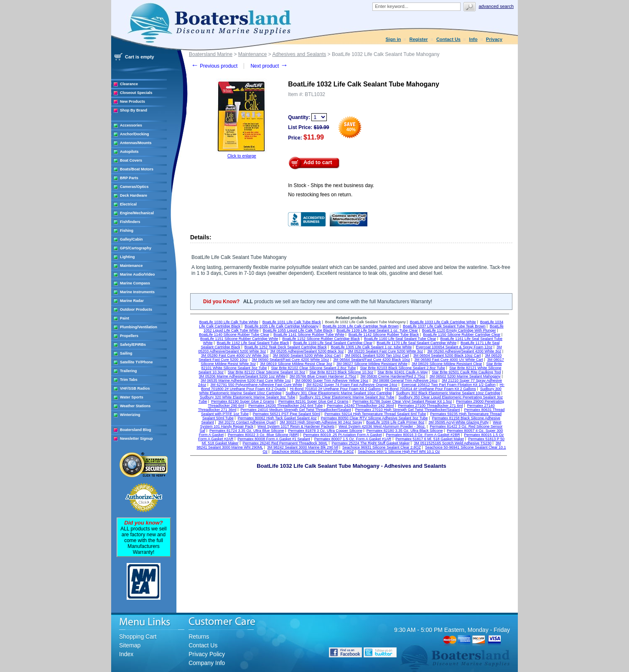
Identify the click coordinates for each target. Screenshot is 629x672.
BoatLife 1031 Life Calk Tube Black (292, 322)
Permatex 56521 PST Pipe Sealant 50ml (286, 414)
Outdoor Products (136, 309)
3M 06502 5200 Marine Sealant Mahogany (465, 376)
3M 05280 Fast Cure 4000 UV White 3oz (235, 355)
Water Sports (132, 397)
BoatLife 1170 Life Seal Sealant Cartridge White (416, 343)
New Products (132, 101)
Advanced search (496, 6)
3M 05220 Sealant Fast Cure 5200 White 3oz (385, 351)
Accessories (131, 125)
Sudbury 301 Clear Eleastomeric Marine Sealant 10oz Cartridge (339, 393)
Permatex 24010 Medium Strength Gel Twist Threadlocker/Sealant (296, 410)
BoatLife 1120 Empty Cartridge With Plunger (459, 330)
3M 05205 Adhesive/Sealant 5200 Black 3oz (307, 351)
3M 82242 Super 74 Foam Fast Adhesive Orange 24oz (352, 385)
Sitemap (130, 645)
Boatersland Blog (136, 430)
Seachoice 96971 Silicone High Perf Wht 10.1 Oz (399, 451)
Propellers (129, 336)
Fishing (127, 231)
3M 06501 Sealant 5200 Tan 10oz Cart (377, 355)
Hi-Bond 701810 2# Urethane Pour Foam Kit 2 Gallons (336, 389)
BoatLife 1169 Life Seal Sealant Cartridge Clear (333, 343)
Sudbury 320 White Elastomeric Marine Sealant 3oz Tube (248, 397)
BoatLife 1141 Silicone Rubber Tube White (309, 335)
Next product (269, 66)
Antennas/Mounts (136, 143)
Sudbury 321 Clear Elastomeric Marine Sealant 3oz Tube (347, 397)
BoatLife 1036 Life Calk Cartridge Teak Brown (361, 326)
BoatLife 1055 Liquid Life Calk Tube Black (298, 330)
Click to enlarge (242, 156)
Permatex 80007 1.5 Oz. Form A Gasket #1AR (353, 439)
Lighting (127, 257)
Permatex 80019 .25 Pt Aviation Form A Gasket (343, 435)
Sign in (393, 39)
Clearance (129, 84)
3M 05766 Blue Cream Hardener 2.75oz (323, 376)
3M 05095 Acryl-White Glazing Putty (458, 422)
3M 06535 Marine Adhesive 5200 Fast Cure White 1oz (246, 380)
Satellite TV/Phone (136, 362)
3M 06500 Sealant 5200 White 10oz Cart (307, 355)
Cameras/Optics (134, 187)
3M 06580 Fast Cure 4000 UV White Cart (449, 360)
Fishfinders (130, 222)
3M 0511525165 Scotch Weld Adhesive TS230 (453, 443)
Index (126, 654)
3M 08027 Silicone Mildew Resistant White (372, 364)
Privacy (494, 39)
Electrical (128, 204)
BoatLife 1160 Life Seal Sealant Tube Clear (400, 339)
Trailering (129, 371)
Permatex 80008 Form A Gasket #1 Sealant (274, 439)
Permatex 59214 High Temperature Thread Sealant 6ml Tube (375, 414)
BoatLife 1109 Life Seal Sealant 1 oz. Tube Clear (377, 330)
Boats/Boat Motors (137, 169)
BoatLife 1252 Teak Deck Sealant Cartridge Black (286, 347)
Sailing (126, 353)
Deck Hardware (134, 195)
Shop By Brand (134, 110)
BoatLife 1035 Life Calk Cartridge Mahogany (281, 326)
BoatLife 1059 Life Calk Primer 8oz (395, 422)
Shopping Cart (138, 636)
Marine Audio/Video (138, 274)
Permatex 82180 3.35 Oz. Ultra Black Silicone (405, 431)
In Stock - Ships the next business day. (331, 185)
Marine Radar (132, 301)
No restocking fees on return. (320, 195)
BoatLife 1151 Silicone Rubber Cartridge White (239, 339)
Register (419, 39)
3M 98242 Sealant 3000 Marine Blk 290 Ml (303, 447)
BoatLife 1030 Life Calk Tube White (229, 322)
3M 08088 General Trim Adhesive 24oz (405, 380)
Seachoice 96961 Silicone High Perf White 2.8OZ (313, 451)
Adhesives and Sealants (299, 54)
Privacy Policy (207, 654)
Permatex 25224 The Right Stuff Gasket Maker (371, 443)
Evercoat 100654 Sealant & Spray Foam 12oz (454, 347)
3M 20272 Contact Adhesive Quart (247, 422)
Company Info (207, 663)
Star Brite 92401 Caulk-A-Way (402, 372)
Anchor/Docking (135, 134)
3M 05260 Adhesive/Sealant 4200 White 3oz (464, 351)
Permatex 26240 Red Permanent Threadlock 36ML (285, 443)
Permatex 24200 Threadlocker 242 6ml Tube (285, 406)
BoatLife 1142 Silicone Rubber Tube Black (384, 335)
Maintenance (131, 266)
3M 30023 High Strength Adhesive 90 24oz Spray (321, 422)
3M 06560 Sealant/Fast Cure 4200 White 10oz (290, 360)
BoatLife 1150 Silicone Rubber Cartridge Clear (462, 335)
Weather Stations (135, 406)
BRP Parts (129, 178)
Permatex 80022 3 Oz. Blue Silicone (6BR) (264, 435)
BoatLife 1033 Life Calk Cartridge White (443, 322)
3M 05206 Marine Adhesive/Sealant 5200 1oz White (242, 376)
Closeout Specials (136, 93)
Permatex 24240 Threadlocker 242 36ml (360, 406)
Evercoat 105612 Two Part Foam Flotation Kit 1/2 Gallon (449, 385)
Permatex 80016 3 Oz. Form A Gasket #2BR (423, 435)
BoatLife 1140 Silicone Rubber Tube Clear (234, 335)
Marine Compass (135, 283)
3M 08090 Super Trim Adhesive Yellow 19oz (332, 380)
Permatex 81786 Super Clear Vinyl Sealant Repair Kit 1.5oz (402, 401)
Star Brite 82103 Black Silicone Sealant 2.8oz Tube (402, 368)
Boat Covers (131, 160)
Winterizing (130, 415)
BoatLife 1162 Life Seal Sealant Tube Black (253, 343)
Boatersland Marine (211, 54)
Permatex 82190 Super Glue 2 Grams (243, 401)
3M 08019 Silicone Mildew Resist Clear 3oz (296, 364)
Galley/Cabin (131, 239)
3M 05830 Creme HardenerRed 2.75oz (393, 376)
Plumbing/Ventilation (139, 327)
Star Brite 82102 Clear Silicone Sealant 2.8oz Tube (313, 368)
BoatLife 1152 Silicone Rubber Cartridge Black (321, 339)
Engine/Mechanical (137, 213)
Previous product (214, 66)
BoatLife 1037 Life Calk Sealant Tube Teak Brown (444, 326)
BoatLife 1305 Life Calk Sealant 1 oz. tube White (372, 347)
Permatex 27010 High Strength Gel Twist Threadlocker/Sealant (408, 410)
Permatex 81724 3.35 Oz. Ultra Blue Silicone (247, 431)
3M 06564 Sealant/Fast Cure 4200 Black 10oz (372, 360)
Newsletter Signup (136, 439)
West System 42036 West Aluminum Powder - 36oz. (382, 426)
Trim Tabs (129, 380)
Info (473, 39)
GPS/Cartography (136, 248)
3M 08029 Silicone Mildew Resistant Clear (447, 364)
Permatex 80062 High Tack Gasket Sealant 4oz (277, 418)
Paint (125, 318)
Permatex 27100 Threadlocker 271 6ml (430, 406)
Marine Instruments (137, 292)
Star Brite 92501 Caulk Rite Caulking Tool (466, 372)
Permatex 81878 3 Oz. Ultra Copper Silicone (325, 431)
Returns (199, 636)
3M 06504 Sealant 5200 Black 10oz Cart (447, 355)
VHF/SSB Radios (135, 388)
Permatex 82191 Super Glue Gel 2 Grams (313, 401)
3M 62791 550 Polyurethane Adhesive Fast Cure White (256, 385)
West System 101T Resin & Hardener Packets (296, 426)
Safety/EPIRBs (133, 345)
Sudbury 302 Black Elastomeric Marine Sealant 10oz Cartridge (448, 393)
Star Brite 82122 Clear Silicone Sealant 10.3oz (267, 372)
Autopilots (129, 152)
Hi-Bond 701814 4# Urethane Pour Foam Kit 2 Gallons (430, 389)
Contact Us (448, 39)
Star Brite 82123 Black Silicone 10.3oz (341, 372)
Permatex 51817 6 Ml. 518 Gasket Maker (430, 439)
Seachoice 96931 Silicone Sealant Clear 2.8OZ (382, 447)
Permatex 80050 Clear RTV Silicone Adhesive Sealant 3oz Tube (374, 418)
